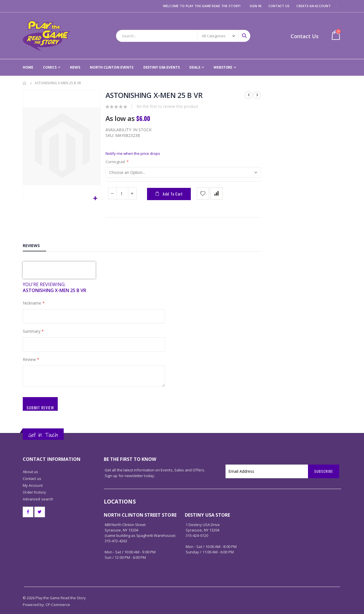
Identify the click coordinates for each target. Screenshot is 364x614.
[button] (95, 199)
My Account (33, 478)
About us (31, 464)
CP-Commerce (58, 597)
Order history (34, 484)
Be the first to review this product (167, 107)
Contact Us (279, 6)
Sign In (256, 6)
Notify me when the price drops (134, 155)
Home (25, 83)
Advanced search (38, 491)
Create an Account (314, 6)
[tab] (34, 248)
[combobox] (183, 36)
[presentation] (59, 273)
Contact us (32, 471)
